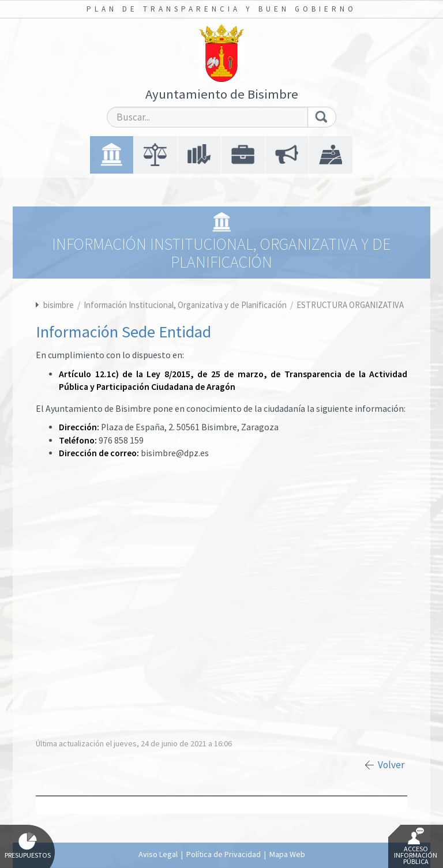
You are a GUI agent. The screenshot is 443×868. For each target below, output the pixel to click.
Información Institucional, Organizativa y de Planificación (186, 305)
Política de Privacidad (224, 854)
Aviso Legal (158, 854)
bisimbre (59, 305)
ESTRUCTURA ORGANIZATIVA (350, 305)
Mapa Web (287, 854)
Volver (391, 765)
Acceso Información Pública (416, 847)
